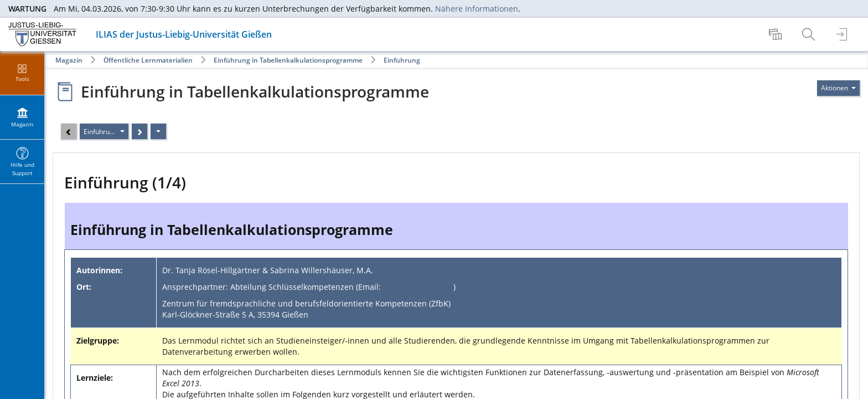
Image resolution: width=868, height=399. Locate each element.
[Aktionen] (158, 131)
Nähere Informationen (477, 9)
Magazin (69, 60)
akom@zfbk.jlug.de (418, 287)
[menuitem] (777, 34)
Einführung (402, 60)
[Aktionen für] (838, 88)
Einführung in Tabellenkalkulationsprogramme (288, 60)
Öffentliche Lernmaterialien (148, 60)
